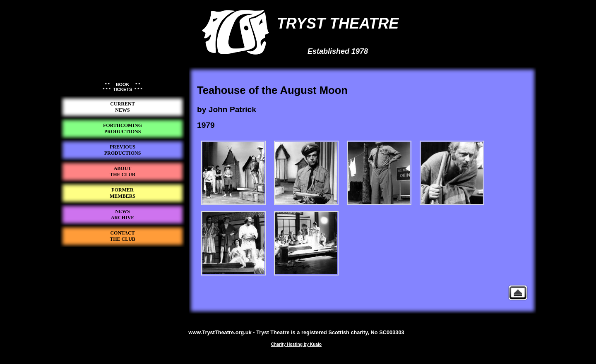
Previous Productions (518, 293)
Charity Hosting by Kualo (296, 344)
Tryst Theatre (123, 261)
